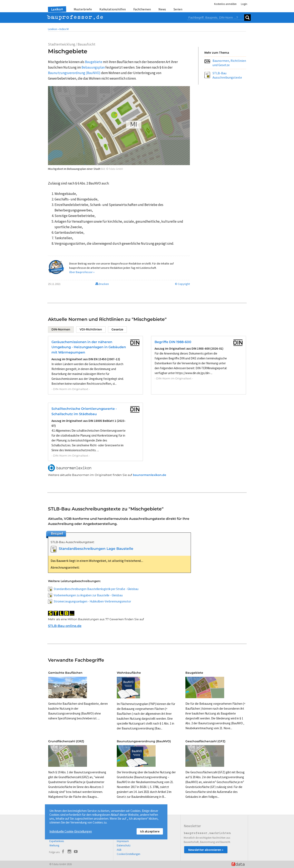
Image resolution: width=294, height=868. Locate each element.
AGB (119, 850)
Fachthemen (142, 9)
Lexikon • (53, 29)
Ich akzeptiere (150, 831)
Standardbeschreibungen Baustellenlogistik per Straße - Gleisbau (96, 589)
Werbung (54, 845)
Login (244, 4)
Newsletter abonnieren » (206, 850)
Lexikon (57, 9)
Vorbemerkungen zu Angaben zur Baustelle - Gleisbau (88, 595)
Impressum (123, 841)
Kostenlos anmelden (225, 4)
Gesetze (117, 329)
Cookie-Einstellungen (129, 854)
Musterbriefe (83, 9)
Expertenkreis (57, 841)
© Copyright (182, 284)
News (162, 9)
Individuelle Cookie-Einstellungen (71, 831)
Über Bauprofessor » (82, 272)
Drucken (102, 284)
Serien (178, 9)
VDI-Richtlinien (91, 329)
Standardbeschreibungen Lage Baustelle (96, 549)
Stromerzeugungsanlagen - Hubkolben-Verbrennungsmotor (92, 601)
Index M (64, 29)
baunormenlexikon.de (150, 475)
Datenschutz (124, 845)
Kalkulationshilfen (113, 9)
